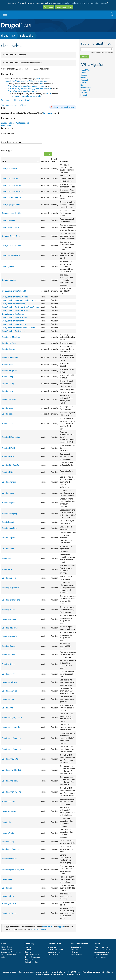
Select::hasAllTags (9, 682)
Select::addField (8, 448)
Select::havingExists (10, 759)
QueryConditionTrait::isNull (13, 321)
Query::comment (9, 220)
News (4, 943)
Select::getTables (9, 654)
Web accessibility (101, 947)
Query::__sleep (8, 266)
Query (37, 79)
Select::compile (8, 493)
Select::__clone (8, 896)
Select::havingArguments (12, 717)
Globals (84, 83)
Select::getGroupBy (10, 619)
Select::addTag (8, 472)
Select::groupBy (8, 674)
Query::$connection (10, 178)
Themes (74, 952)
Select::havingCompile (11, 727)
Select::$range (8, 408)
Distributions (76, 954)
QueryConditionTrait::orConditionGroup (18, 328)
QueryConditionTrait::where (13, 331)
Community (29, 943)
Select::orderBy (8, 842)
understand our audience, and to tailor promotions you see (83, 3)
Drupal (39, 974)
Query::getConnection (11, 236)
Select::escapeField (10, 528)
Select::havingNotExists (11, 792)
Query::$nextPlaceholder (12, 197)
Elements (84, 95)
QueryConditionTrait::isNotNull (15, 317)
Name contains (8, 134)
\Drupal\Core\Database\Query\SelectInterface (27, 86)
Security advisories (9, 954)
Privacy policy (100, 957)
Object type (6, 151)
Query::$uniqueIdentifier (12, 213)
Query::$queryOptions (11, 205)
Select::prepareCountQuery (13, 870)
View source (6, 125)
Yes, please (48, 7)
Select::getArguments (11, 588)
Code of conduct (31, 962)
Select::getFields (8, 610)
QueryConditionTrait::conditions (15, 311)
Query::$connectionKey (11, 186)
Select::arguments (9, 482)
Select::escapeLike (9, 538)
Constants (85, 80)
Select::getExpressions (11, 600)
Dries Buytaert (74, 974)
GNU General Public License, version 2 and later (92, 972)
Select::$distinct (8, 349)
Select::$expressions (10, 357)
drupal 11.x (8, 36)
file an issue (47, 927)
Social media (6, 949)
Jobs (3, 957)
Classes (84, 75)
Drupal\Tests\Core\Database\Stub (15, 123)
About (97, 943)
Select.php (27, 36)
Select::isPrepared (9, 811)
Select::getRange (9, 646)
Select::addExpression (11, 437)
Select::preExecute (9, 859)
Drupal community (38, 929)
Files (82, 85)
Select (41, 84)
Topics (83, 72)
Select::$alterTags (9, 343)
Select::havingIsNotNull (11, 770)
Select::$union (8, 424)
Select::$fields (8, 365)
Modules (75, 949)
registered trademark (55, 974)
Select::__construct (10, 904)
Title (20, 161)
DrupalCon (29, 960)
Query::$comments (10, 169)
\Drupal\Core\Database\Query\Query (24, 91)
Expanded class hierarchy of (15, 100)
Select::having (8, 708)
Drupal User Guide (55, 949)
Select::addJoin (8, 456)
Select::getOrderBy (10, 636)
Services (84, 93)
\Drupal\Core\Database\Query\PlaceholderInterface (26, 81)
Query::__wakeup (9, 280)
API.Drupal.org (54, 954)
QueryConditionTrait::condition (15, 304)
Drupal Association (102, 949)
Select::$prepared (9, 399)
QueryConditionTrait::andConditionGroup (19, 300)
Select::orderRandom (11, 849)
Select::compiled (9, 503)
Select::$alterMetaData (11, 337)
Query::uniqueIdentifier (11, 255)
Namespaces (86, 88)
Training (28, 949)
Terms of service (101, 954)
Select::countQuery (10, 514)
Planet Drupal (7, 947)
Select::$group (8, 377)
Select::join (6, 822)
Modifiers (45, 161)
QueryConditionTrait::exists (13, 314)
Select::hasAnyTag (9, 691)
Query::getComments (11, 228)
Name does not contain (11, 142)
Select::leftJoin (8, 833)
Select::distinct (8, 522)
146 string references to (14, 105)
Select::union (7, 888)
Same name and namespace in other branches (24, 63)
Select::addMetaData (11, 465)
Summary (64, 161)
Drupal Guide (53, 947)
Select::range (7, 879)
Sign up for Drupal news (11, 952)
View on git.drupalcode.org (64, 107)
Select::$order (8, 391)
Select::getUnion (9, 664)
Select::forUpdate (9, 578)
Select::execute (8, 549)
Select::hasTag (8, 699)
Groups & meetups (32, 957)
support (61, 927)
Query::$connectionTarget (13, 191)
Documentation (55, 943)
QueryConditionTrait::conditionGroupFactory (20, 307)
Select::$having (8, 384)
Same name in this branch (15, 55)
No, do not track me (64, 7)
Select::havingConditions (12, 749)
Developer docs (54, 952)
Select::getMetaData (10, 628)
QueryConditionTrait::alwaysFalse (16, 297)
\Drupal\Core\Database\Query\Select (27, 96)
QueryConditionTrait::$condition (15, 291)
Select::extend (8, 558)
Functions (84, 77)
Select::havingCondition (12, 738)
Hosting (28, 952)
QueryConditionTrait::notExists (15, 324)
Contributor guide (32, 954)
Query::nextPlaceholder (11, 246)
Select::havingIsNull (10, 781)
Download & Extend (80, 943)
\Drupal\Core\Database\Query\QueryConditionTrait (30, 89)
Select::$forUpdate (10, 371)
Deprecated (85, 90)
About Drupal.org (102, 952)
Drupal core (76, 947)
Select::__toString (9, 913)
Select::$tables (8, 414)
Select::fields (7, 569)
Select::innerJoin (9, 802)
